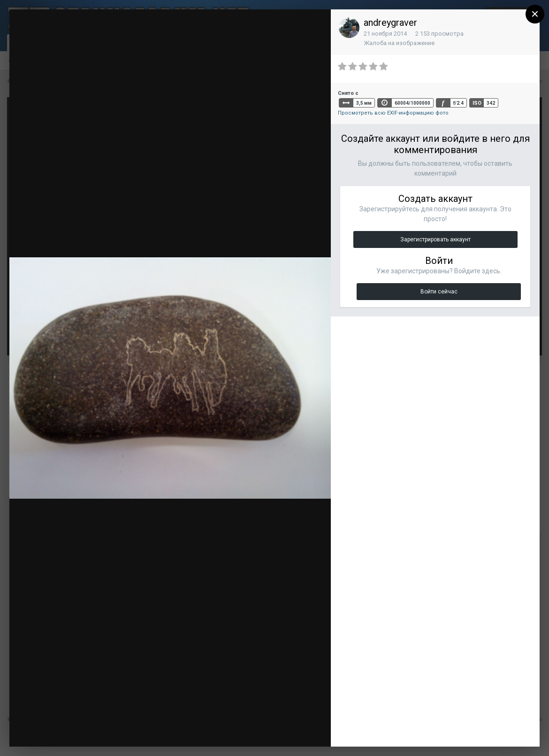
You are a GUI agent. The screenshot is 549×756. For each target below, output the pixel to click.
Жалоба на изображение (399, 43)
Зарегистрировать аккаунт (435, 239)
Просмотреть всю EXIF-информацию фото (393, 113)
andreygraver (390, 23)
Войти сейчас (439, 292)
